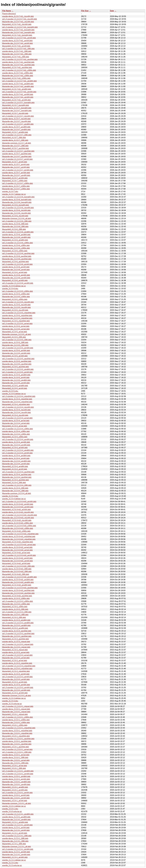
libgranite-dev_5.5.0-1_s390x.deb (16, 723)
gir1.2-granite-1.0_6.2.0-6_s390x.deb (17, 243)
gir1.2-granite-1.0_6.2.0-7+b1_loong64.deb (20, 27)
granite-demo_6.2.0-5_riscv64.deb (16, 305)
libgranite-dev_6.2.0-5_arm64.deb (16, 353)
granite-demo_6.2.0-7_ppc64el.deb (17, 154)
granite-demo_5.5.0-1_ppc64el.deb (17, 741)
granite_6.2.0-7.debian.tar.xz (14, 194)
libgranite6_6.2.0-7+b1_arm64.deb (16, 100)
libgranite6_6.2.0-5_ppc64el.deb (16, 367)
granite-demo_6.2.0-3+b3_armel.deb (17, 547)
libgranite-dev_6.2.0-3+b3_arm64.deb (18, 507)
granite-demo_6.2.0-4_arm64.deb (16, 442)
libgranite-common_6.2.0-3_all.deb (16, 696)
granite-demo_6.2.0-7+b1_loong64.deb (18, 30)
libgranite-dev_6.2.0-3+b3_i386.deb (17, 572)
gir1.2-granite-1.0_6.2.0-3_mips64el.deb (19, 666)
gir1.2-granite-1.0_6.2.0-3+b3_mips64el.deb (20, 534)
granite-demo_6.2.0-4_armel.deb (16, 421)
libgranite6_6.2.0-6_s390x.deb (15, 251)
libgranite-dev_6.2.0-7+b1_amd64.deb (18, 86)
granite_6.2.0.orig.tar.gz (12, 704)
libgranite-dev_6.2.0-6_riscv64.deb (16, 213)
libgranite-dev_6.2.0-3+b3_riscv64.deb (18, 518)
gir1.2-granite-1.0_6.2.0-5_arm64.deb (18, 348)
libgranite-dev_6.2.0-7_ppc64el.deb (17, 157)
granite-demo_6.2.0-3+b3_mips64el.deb (19, 537)
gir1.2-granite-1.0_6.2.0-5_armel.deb (17, 324)
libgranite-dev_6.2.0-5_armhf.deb (16, 383)
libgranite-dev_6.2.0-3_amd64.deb (16, 625)
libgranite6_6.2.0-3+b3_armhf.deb (16, 563)
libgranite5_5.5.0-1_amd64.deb (15, 787)
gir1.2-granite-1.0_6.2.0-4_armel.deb (17, 418)
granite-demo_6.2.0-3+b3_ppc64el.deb (18, 590)
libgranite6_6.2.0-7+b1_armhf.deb (16, 46)
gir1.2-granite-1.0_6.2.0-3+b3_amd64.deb (19, 577)
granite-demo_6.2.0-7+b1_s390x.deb (17, 73)
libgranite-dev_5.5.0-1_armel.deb (16, 760)
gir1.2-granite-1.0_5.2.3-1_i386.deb (17, 836)
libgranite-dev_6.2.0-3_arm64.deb (16, 690)
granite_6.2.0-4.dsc (10, 496)
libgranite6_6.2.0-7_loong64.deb (16, 105)
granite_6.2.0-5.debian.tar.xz (14, 394)
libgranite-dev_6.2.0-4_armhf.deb (16, 464)
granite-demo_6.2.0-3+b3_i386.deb (17, 569)
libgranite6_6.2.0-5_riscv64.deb (15, 310)
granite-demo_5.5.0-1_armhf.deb (16, 795)
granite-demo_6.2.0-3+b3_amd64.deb (18, 580)
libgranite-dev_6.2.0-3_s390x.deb (16, 604)
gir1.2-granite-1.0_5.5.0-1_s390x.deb (17, 717)
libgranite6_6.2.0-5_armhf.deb (15, 388)
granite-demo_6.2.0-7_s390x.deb (16, 186)
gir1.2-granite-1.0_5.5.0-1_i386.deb (17, 752)
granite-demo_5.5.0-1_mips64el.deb (17, 731)
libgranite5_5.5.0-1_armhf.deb (15, 801)
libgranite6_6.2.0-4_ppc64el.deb (16, 480)
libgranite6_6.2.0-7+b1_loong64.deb (17, 35)
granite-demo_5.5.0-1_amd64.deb (16, 776)
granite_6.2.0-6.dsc (10, 289)
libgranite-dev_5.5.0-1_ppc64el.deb (17, 744)
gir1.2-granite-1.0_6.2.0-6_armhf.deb (17, 264)
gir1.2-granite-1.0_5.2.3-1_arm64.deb (18, 849)
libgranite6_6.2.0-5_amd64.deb (15, 386)
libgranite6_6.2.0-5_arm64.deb (15, 356)
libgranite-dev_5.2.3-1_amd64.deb (16, 820)
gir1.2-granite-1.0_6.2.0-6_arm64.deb (18, 283)
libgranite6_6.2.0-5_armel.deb (15, 332)
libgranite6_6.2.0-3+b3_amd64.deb (17, 585)
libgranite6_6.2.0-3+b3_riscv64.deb (17, 520)
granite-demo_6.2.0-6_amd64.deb (16, 235)
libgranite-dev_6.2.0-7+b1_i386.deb (17, 54)
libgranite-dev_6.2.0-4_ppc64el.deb (17, 477)
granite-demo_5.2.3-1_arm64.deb (16, 852)
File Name (7, 11)
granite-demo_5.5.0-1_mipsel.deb (16, 709)
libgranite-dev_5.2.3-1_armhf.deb (16, 830)
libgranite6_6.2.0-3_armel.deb (15, 661)
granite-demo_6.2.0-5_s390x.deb (16, 294)
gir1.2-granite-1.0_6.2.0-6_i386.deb (17, 221)
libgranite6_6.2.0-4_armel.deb (15, 426)
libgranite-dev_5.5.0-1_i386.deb (15, 763)
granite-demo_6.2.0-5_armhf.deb (16, 378)
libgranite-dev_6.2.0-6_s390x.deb (16, 248)
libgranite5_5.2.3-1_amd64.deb (15, 822)
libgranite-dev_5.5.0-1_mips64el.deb (17, 733)
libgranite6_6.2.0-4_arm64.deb (15, 448)
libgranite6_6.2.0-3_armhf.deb (15, 682)
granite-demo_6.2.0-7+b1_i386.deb (17, 51)
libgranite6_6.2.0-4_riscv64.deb (15, 415)
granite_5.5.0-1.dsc (10, 809)
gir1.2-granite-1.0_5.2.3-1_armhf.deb (17, 825)
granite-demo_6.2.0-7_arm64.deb (16, 173)
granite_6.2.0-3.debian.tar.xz (14, 698)
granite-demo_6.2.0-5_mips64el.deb (17, 316)
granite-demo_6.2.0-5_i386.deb (15, 343)
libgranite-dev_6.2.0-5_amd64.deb (16, 380)
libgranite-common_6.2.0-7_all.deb (16, 143)
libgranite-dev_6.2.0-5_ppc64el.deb (17, 364)
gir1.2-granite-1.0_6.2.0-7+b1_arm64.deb (19, 92)
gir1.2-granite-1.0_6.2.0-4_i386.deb (17, 485)
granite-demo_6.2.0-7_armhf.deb (16, 165)
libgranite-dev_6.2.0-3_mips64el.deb (17, 669)
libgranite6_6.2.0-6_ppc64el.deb (16, 262)
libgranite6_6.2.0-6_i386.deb (14, 229)
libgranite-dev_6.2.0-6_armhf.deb (16, 270)
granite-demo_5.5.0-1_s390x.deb (16, 720)
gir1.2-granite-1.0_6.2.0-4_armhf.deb (17, 453)
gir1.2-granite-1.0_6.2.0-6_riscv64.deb (18, 208)
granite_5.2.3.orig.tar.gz (12, 865)
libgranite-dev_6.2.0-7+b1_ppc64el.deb (18, 65)
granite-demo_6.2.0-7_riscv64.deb (16, 119)
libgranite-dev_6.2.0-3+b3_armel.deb (17, 550)
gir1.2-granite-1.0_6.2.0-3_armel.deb (17, 655)
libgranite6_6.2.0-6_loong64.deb (16, 205)
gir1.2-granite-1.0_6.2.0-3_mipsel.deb (18, 644)
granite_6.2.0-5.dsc (10, 391)
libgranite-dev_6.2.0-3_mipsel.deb (16, 647)
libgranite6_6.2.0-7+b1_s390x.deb (16, 78)
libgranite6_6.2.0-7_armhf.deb (15, 162)
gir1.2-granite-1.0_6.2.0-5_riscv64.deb (18, 302)
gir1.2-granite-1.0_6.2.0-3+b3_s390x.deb (19, 526)
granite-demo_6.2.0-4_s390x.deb (16, 431)
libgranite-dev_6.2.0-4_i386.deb (15, 491)
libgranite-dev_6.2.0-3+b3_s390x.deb (18, 528)
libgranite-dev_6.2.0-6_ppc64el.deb (17, 259)
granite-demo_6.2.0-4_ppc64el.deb (17, 475)
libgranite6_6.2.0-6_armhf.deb (15, 272)
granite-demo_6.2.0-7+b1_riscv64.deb (18, 16)
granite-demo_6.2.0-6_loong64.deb (17, 200)
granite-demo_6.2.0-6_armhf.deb (16, 267)
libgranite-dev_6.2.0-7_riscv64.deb (16, 121)
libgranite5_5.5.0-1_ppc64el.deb (16, 747)
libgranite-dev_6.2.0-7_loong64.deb (17, 111)
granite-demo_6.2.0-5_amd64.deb (16, 375)
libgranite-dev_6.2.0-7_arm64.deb (16, 175)
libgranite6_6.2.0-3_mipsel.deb (15, 650)
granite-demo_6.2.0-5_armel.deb (16, 326)
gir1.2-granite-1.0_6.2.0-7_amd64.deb (18, 124)
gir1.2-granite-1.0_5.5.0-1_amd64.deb (18, 771)
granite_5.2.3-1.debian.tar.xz (14, 860)
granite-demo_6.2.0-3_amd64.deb (16, 620)
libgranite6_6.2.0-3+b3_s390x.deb (16, 531)
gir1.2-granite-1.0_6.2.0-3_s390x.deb (17, 601)
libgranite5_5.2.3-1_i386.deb (14, 844)
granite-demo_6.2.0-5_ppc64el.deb (17, 361)
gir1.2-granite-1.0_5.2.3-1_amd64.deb (18, 814)
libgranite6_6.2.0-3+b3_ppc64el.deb (17, 596)
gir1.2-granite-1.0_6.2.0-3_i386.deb (17, 612)
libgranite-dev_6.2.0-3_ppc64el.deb (17, 636)
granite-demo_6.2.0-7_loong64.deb (17, 108)
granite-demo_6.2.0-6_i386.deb (15, 224)
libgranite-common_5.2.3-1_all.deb (16, 847)
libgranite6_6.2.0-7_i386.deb (14, 138)
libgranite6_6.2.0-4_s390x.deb (15, 437)
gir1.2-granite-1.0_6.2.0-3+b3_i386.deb (18, 566)
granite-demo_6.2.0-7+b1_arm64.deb (18, 94)
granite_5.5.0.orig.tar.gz (12, 811)
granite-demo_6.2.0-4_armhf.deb (16, 458)
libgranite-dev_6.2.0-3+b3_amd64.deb (18, 582)
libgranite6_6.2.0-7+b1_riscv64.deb (17, 24)
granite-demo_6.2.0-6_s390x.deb (16, 245)
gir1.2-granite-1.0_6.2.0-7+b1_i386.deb (18, 49)
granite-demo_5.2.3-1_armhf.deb (16, 828)
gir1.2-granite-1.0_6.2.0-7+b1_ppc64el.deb (20, 59)
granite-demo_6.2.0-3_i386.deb (15, 609)
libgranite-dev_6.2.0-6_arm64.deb (16, 278)
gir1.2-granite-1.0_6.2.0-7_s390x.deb (17, 183)
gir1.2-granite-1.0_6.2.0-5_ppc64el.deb (18, 359)
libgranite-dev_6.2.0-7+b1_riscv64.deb (18, 22)
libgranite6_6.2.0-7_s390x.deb (15, 181)
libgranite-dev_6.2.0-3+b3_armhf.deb (17, 561)
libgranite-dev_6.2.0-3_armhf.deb (16, 679)
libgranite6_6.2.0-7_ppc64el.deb (16, 148)
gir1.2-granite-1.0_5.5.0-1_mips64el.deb (19, 728)
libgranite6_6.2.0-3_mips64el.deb (16, 671)
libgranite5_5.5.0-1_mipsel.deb (15, 714)
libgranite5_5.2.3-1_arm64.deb (15, 857)
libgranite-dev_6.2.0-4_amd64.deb (16, 461)
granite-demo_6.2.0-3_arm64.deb (16, 685)
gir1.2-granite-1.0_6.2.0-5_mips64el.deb (19, 313)
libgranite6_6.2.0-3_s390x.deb (15, 607)
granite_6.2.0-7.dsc (10, 192)
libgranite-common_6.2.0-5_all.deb (16, 334)
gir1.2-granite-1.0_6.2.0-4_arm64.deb (18, 439)
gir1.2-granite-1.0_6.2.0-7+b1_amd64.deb (19, 81)
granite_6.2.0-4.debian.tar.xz (14, 499)
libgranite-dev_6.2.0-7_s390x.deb (16, 189)
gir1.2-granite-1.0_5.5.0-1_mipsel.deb (18, 706)
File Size (85, 11)
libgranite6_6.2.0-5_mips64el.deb (16, 321)
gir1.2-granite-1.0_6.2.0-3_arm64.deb (18, 688)
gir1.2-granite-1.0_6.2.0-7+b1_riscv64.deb (20, 19)
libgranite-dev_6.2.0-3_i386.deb (15, 615)
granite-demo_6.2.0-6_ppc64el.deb (17, 256)
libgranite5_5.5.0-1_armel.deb (15, 766)
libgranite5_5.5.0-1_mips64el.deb (16, 736)
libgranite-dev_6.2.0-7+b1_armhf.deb (17, 43)
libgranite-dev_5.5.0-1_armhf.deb (16, 798)
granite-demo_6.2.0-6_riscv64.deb (16, 210)
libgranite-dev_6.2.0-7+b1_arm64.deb (18, 97)
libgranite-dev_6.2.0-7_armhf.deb (16, 167)
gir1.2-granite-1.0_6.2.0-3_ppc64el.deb (18, 634)
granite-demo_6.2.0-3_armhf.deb (16, 674)
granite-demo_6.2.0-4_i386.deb (15, 488)
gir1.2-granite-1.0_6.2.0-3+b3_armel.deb (19, 545)
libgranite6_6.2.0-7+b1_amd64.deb (17, 89)
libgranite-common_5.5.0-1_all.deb (16, 803)
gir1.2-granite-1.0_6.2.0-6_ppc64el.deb (18, 253)
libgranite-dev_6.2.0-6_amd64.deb (16, 237)
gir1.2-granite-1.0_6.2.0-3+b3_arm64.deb (19, 502)
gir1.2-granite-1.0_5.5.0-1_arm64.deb (18, 774)
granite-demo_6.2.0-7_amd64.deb (16, 127)
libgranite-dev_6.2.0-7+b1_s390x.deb (18, 76)
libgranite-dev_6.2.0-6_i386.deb (15, 227)
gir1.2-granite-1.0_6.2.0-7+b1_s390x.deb (19, 70)
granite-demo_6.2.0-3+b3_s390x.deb (17, 523)
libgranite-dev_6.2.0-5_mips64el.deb (17, 318)
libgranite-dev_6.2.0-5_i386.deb (15, 345)
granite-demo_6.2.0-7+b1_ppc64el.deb (18, 62)
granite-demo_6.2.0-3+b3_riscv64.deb (18, 512)
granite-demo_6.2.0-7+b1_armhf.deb (17, 41)
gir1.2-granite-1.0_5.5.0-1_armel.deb (17, 749)
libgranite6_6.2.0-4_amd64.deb (15, 466)
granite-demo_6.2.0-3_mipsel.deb (16, 642)
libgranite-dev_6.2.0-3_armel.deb (16, 658)
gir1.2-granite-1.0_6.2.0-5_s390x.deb (17, 291)
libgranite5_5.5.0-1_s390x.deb (15, 725)
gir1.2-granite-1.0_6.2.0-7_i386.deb (17, 135)
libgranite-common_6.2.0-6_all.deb (16, 218)
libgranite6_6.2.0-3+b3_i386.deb (16, 574)
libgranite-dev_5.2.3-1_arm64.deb (16, 855)
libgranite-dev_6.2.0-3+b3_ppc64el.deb (18, 593)
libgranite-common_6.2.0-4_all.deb (16, 493)
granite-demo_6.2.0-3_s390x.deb (16, 598)
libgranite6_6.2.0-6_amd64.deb (15, 240)
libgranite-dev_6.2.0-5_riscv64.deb (16, 307)
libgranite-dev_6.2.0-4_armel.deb (16, 423)
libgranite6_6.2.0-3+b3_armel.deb (16, 553)
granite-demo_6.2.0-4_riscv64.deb (16, 410)
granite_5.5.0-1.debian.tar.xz (14, 806)
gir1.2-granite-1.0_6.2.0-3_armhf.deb (17, 677)
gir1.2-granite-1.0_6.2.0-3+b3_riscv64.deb (20, 515)
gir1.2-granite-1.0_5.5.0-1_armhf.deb (17, 793)
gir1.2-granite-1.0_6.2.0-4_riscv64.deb (18, 407)
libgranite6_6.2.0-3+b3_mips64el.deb (18, 542)
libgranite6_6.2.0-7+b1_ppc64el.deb (17, 67)
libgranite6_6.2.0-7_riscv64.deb (15, 113)
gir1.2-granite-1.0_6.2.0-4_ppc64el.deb (18, 472)
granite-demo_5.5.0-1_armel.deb (16, 755)
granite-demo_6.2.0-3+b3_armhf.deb (17, 558)
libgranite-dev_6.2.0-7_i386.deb (15, 146)
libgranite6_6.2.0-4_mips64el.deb (16, 404)
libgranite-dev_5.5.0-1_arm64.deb (16, 784)
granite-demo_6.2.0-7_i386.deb (15, 140)
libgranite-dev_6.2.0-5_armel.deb (16, 329)
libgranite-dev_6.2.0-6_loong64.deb (17, 202)
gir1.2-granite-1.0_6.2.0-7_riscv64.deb (18, 116)
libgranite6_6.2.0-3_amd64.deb (15, 628)
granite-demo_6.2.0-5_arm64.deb (16, 351)
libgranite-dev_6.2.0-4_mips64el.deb (17, 402)
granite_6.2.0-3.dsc (10, 701)
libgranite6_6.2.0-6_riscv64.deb (15, 216)
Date (112, 11)
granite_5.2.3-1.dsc (10, 863)
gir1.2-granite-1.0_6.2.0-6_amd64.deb (18, 232)
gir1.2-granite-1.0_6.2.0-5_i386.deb (17, 340)
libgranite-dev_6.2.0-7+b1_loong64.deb (18, 32)
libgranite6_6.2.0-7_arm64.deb (15, 178)
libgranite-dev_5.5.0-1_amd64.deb (16, 782)
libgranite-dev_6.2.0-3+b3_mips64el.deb (19, 539)
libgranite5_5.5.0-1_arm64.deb (15, 790)
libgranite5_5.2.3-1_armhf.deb (15, 833)
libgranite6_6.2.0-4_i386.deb (14, 483)
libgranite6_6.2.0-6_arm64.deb (15, 280)
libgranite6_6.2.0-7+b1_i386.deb (16, 57)
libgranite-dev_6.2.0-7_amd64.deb (16, 130)
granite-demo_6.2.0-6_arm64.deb (16, 275)
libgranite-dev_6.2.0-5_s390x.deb (16, 297)
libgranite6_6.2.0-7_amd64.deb (15, 132)
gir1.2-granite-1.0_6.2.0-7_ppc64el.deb (18, 151)
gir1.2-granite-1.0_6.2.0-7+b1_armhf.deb (19, 38)
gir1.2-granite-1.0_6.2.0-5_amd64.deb (18, 369)
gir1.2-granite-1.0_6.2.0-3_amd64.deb (18, 623)
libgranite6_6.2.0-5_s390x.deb (15, 299)
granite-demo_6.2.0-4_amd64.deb (16, 456)
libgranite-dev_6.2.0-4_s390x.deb (16, 434)
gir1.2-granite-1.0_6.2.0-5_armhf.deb (17, 372)
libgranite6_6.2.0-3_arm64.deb (15, 693)
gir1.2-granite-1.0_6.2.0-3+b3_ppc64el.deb (20, 588)
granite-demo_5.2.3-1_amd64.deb (16, 817)
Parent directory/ (9, 14)
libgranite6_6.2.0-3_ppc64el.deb (16, 639)
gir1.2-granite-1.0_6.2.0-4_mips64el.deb (19, 396)
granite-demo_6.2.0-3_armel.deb (16, 652)
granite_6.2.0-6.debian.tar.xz (14, 286)
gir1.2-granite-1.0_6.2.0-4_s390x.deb (17, 429)
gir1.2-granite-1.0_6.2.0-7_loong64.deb (18, 103)
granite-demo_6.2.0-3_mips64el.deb (17, 663)
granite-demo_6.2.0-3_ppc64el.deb (17, 631)
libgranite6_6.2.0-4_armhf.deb (15, 469)
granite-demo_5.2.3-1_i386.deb (15, 838)
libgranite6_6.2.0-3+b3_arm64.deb (16, 510)
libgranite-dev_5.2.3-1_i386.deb (15, 841)
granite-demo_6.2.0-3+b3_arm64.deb (18, 504)
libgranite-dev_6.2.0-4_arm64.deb (16, 445)
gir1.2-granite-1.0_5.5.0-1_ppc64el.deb (18, 739)
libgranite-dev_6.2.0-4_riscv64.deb (16, 412)
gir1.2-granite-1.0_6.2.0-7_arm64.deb (18, 170)
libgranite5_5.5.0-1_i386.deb (14, 768)
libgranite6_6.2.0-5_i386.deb (14, 337)
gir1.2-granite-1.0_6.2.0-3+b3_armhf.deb (19, 555)
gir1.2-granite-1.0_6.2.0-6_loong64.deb (18, 197)
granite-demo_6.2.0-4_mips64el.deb (17, 399)
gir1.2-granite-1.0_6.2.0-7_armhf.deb (17, 159)
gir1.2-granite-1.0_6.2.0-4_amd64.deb (18, 450)
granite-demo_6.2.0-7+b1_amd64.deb (18, 84)
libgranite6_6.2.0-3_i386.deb (14, 617)
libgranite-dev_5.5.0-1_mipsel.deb (16, 712)
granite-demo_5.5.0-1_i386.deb (15, 758)
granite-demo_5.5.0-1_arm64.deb (16, 779)
